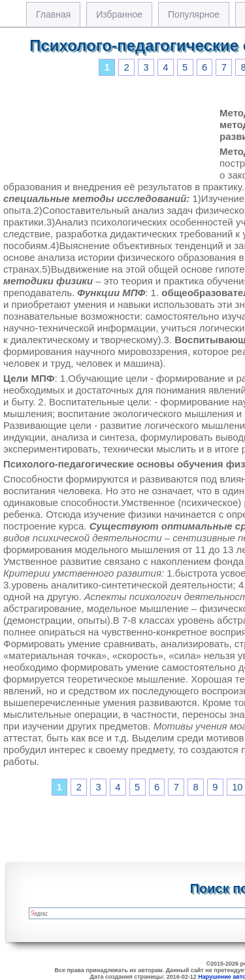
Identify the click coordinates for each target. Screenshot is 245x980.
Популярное (194, 14)
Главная (53, 14)
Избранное (119, 14)
